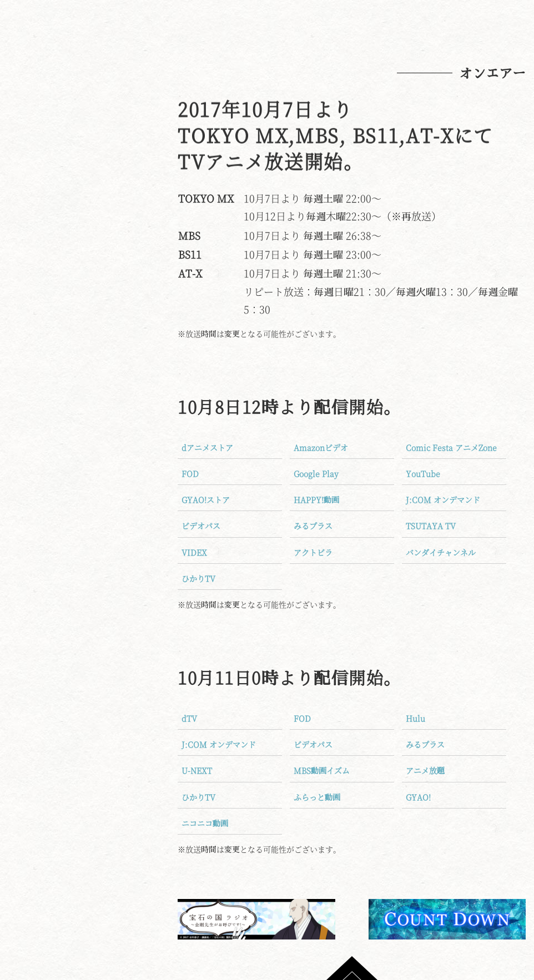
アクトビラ (313, 552)
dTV (189, 718)
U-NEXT (197, 770)
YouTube (423, 473)
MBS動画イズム (322, 770)
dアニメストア (207, 447)
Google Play (316, 473)
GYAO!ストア (206, 499)
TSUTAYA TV (431, 526)
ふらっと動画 (317, 797)
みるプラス (313, 526)
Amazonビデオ (321, 447)
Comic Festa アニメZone (451, 447)
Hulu (415, 718)
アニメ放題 (425, 770)
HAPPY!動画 (316, 499)
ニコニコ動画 (205, 823)
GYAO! (418, 797)
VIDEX (194, 552)
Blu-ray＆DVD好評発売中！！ (96, 441)
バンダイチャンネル (441, 552)
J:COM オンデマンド (443, 499)
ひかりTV (198, 578)
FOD (190, 473)
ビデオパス (201, 526)
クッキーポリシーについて (96, 529)
